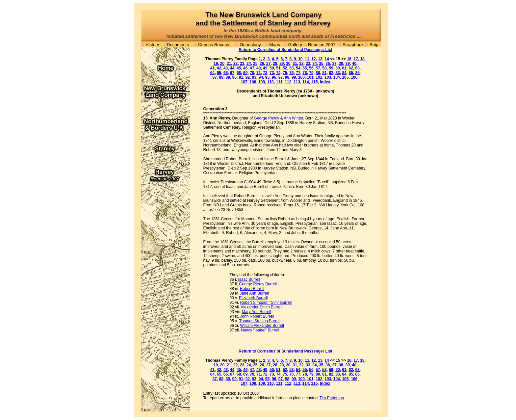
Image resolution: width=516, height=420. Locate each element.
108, (253, 82)
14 (327, 59)
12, (314, 59)
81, (325, 73)
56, (312, 68)
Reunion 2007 (322, 45)
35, (322, 64)
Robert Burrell (252, 289)
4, (273, 59)
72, (266, 73)
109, (262, 82)
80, (318, 73)
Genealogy (250, 45)
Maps (275, 45)
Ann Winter (293, 118)
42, (220, 68)
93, (255, 77)
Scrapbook (353, 45)
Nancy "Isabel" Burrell (260, 330)
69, (246, 73)
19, (216, 64)
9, (296, 59)
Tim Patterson (332, 398)
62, (351, 68)
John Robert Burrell (257, 316)
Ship (374, 45)
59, (332, 68)
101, (311, 77)
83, (338, 73)
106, (355, 77)
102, (319, 77)
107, (245, 82)
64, (213, 73)
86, (358, 73)
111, (280, 82)
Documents (178, 45)
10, (301, 59)
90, (235, 77)
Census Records (214, 45)
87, (215, 77)
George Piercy (267, 118)
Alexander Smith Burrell (262, 307)
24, (249, 64)
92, (248, 77)
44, (233, 68)
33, (309, 64)
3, (269, 59)
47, (253, 68)
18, (363, 59)
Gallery (295, 45)
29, (282, 64)
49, (266, 68)
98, (288, 77)
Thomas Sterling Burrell (260, 321)
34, (315, 64)
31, (295, 64)
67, (233, 73)
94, (261, 77)
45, (239, 68)
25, (256, 64)
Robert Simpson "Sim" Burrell (266, 302)
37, (335, 64)
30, (289, 64)
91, (242, 77)
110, (271, 82)
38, (341, 64)
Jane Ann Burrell (254, 293)
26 (262, 64)
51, (279, 68)
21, (230, 64)
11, (308, 59)
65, (220, 73)
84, (345, 73)
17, (356, 59)
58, (325, 68)
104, (337, 77)
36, (328, 64)
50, (272, 68)
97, (281, 77)
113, (297, 82)
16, (350, 59)
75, (285, 73)
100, (302, 77)
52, (285, 68)
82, (332, 73)
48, (259, 68)
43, (226, 68)
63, (358, 68)
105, (346, 77)
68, (239, 73)
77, (299, 73)
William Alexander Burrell (262, 326)
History (152, 45)
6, (282, 59)
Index (325, 82)
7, (287, 59)
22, (236, 64)
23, (243, 64)
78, (305, 73)
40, (355, 64)
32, (302, 64)
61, (345, 68)
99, (294, 77)
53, (292, 68)
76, (292, 73)
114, (306, 82)
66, (226, 73)
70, (253, 73)
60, (338, 68)
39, (348, 64)
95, (268, 77)
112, (288, 82)
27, (269, 64)
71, (259, 73)
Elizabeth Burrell (253, 298)
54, (299, 68)
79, (312, 73)
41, (213, 68)
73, (272, 73)
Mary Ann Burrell (257, 312)
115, (315, 82)
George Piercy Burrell (257, 284)
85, (351, 73)
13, (321, 59)
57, (318, 68)
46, (246, 68)
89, (229, 77)
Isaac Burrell (248, 279)
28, (276, 64)
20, (223, 64)
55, (305, 68)
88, (222, 77)
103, (328, 77)
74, (279, 73)
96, (275, 77)
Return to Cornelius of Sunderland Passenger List (285, 50)
